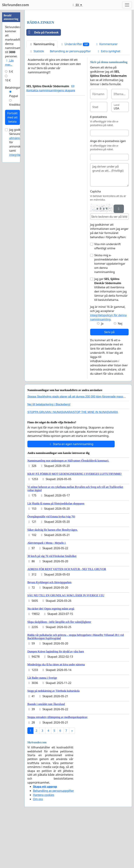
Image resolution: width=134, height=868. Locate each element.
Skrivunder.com (16, 5)
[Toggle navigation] (127, 5)
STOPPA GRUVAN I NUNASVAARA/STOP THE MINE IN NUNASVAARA (73, 461)
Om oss (38, 848)
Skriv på (109, 381)
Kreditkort (16, 105)
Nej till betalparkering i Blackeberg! (49, 453)
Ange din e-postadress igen (108, 190)
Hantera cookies (44, 844)
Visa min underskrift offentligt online (108, 295)
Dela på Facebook (43, 81)
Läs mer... (9, 63)
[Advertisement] (78, 40)
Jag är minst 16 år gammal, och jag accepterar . (108, 362)
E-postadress (99, 166)
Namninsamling (42, 93)
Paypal (14, 96)
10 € (8, 80)
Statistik (37, 100)
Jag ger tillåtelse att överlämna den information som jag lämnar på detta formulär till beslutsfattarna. (111, 338)
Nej (120, 372)
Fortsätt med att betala (12, 117)
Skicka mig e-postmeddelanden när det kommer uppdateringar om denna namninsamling (111, 312)
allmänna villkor (20, 138)
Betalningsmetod (16, 88)
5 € (11, 72)
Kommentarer (106, 93)
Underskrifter (75, 93)
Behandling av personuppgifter (70, 100)
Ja (102, 372)
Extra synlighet (108, 100)
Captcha (96, 240)
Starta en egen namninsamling (71, 493)
